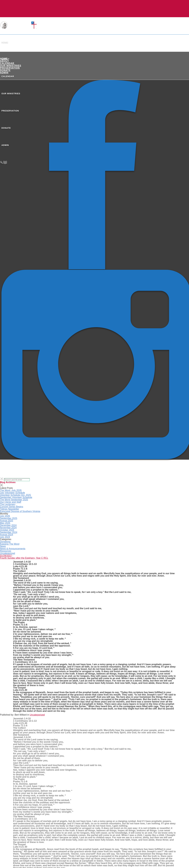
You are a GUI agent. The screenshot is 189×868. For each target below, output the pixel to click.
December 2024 (8, 525)
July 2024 (5, 537)
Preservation (10, 68)
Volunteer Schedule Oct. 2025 (15, 495)
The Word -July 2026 (11, 490)
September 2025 (9, 518)
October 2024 (7, 530)
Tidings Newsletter (10, 509)
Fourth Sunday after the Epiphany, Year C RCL (24, 558)
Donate (5, 70)
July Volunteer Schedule (13, 493)
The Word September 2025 (14, 500)
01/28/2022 (6, 556)
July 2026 (5, 516)
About (5, 61)
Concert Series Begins (12, 507)
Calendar (7, 63)
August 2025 (7, 521)
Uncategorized (7, 553)
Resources (6, 551)
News (3, 546)
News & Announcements (13, 549)
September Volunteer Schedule (16, 497)
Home (5, 42)
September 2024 (9, 532)
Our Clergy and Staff (11, 502)
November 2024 (8, 528)
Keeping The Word (10, 544)
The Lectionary (8, 504)
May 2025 (5, 523)
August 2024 (7, 535)
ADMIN (4, 73)
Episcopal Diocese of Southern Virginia (20, 511)
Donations (5, 542)
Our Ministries (11, 66)
